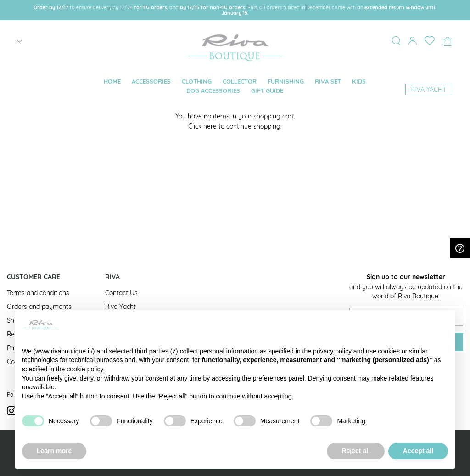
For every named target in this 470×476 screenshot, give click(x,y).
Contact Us (121, 293)
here (210, 126)
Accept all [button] (418, 451)
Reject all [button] (355, 451)
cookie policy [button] (85, 369)
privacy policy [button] (332, 351)
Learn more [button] (54, 451)
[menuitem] (112, 81)
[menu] (235, 86)
